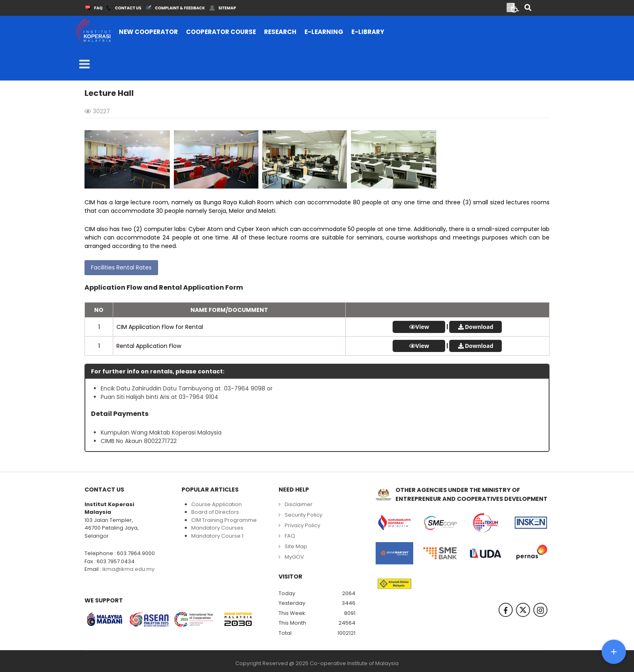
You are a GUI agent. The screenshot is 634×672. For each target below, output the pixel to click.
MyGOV (294, 557)
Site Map (296, 546)
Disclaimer (299, 504)
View (423, 327)
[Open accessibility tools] (515, 7)
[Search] (528, 8)
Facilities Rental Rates (121, 267)
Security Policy (303, 515)
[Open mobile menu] (85, 64)
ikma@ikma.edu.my (128, 569)
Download (479, 327)
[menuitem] (148, 32)
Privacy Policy (302, 525)
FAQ (290, 536)
